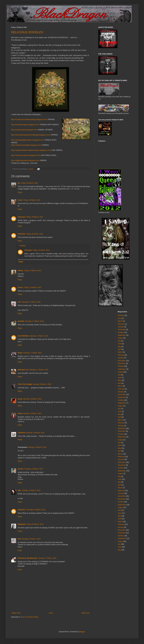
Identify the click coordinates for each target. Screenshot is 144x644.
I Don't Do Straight (25, 384)
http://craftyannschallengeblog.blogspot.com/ (29, 119)
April (119, 349)
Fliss (20, 539)
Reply (20, 192)
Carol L (21, 287)
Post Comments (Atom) (30, 617)
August (120, 338)
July (119, 341)
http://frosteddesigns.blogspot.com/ (25, 125)
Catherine (22, 433)
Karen (20, 200)
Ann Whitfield (23, 336)
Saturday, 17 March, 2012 (31, 302)
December (122, 361)
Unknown (21, 217)
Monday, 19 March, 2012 (42, 384)
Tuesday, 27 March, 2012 (47, 558)
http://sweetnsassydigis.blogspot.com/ (26, 145)
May (119, 347)
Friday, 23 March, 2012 (35, 524)
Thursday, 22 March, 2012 (36, 510)
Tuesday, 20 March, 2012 (34, 469)
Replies (23, 246)
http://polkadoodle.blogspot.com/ (24, 130)
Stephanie (22, 524)
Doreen (21, 469)
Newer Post (16, 613)
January (121, 327)
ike (19, 183)
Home (51, 613)
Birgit (20, 353)
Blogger (82, 632)
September (122, 335)
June (120, 318)
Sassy (20, 399)
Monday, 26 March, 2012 (31, 539)
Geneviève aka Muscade (27, 558)
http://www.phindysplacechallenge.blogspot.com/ (31, 135)
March (120, 321)
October (121, 315)
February (121, 324)
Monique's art (23, 370)
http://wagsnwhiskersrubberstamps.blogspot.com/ (31, 150)
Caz (19, 302)
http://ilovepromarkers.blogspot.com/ (26, 155)
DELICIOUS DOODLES (27, 32)
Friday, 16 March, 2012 (29, 183)
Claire (20, 413)
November (122, 330)
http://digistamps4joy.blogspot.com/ (25, 160)
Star (19, 490)
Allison (20, 271)
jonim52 (21, 321)
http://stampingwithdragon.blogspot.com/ (27, 140)
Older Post (85, 613)
